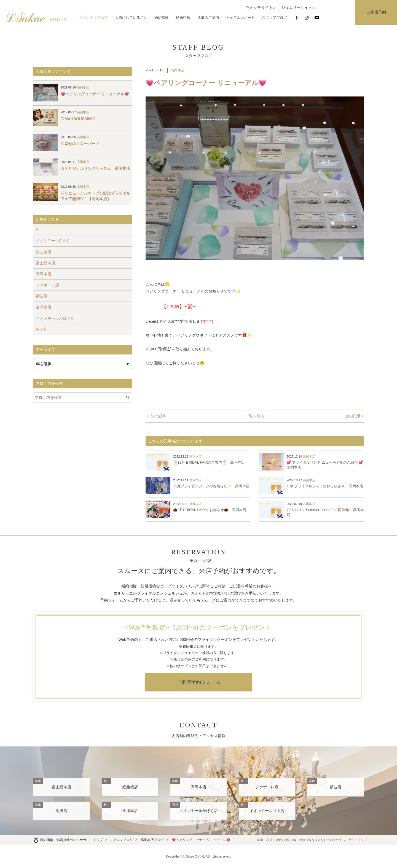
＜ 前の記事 (156, 416)
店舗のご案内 (208, 18)
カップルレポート (240, 18)
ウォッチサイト (259, 7)
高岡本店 (178, 70)
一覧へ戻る (255, 416)
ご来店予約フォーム (198, 682)
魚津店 (42, 329)
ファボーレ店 (47, 285)
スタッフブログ (274, 18)
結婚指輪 (183, 18)
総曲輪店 (44, 252)
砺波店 (42, 296)
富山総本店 (45, 263)
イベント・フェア (93, 18)
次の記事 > (355, 416)
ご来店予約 (376, 12)
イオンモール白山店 (53, 241)
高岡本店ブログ (152, 840)
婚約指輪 (162, 18)
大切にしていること (131, 18)
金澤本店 (44, 307)
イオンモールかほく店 (55, 318)
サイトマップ (358, 840)
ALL (39, 230)
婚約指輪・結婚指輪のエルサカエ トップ (68, 840)
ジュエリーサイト (297, 7)
